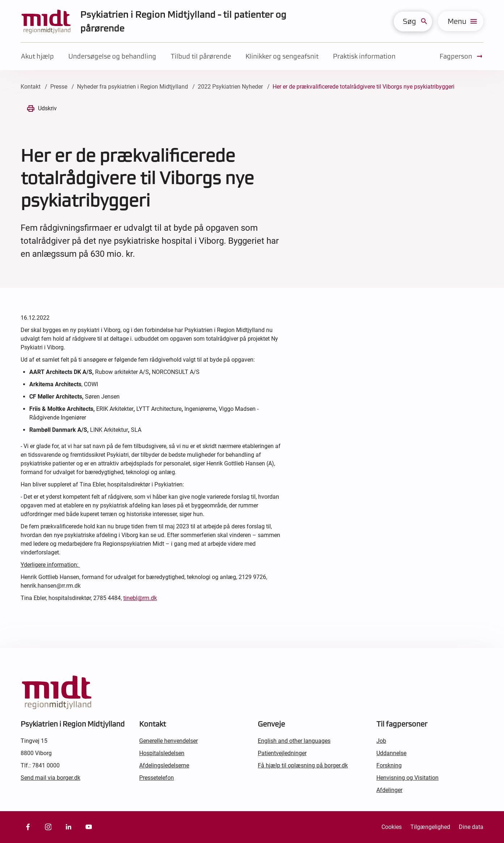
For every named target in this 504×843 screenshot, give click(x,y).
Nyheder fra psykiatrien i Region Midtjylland (133, 87)
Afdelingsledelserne (164, 765)
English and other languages (294, 741)
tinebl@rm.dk (140, 598)
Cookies (392, 827)
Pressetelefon (157, 778)
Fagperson (462, 56)
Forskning (389, 765)
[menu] (461, 21)
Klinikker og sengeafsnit (282, 56)
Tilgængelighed (430, 827)
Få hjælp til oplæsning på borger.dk (303, 765)
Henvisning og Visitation (407, 778)
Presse (59, 87)
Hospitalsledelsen (162, 753)
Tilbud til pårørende (201, 56)
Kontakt (31, 87)
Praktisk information (364, 56)
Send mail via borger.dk (50, 778)
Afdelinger (389, 790)
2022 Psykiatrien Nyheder (230, 87)
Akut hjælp (37, 56)
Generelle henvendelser (168, 741)
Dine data (471, 827)
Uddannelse (391, 753)
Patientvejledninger (282, 753)
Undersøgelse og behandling (112, 56)
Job (381, 741)
